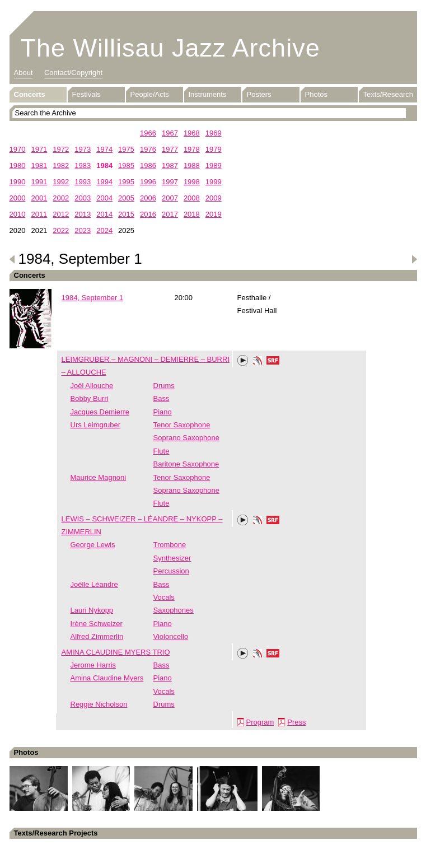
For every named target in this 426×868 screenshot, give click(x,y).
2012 (61, 214)
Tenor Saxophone (182, 425)
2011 (39, 214)
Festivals (86, 94)
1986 (148, 165)
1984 (104, 165)
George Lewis (93, 545)
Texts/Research (388, 94)
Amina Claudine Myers (107, 678)
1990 (18, 182)
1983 (83, 165)
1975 (126, 149)
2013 (83, 214)
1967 (170, 133)
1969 (214, 133)
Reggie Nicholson (99, 704)
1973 (83, 149)
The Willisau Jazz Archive (170, 48)
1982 (61, 165)
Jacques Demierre (100, 412)
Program (260, 722)
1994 (104, 182)
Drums (164, 386)
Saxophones (174, 610)
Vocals (164, 597)
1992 (61, 182)
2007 (170, 198)
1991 (39, 182)
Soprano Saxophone (187, 438)
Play (243, 361)
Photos (316, 94)
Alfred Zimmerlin (97, 636)
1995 (126, 182)
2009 (214, 198)
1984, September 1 (93, 298)
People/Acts (150, 94)
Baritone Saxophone (186, 464)
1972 (61, 149)
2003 (83, 198)
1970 (18, 149)
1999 (214, 182)
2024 (104, 230)
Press (296, 722)
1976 (148, 149)
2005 (126, 198)
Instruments (208, 94)
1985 (126, 165)
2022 (61, 230)
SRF (273, 362)
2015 (126, 214)
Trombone (170, 545)
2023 (83, 230)
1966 (148, 133)
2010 (18, 214)
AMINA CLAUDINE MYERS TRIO (116, 652)
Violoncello (171, 636)
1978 (192, 149)
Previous (12, 259)
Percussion (171, 571)
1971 (39, 149)
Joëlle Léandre (94, 584)
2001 (39, 198)
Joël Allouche (92, 386)
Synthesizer (172, 558)
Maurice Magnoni (99, 477)
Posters (259, 94)
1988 (192, 165)
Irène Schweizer (97, 624)
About (24, 73)
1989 (214, 165)
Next (414, 259)
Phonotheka (258, 362)
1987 (170, 165)
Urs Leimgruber (96, 425)
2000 (18, 198)
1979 (214, 149)
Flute (161, 451)
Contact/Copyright (73, 73)
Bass (161, 398)
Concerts (30, 94)
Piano (163, 412)
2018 (192, 214)
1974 (104, 149)
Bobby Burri (90, 398)
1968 (192, 133)
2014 (104, 214)
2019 (214, 214)
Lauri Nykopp (92, 610)
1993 (83, 182)
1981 (39, 165)
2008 (192, 198)
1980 (18, 165)
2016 (148, 214)
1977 (170, 149)
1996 (148, 182)
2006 (148, 198)
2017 (170, 214)
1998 (192, 182)
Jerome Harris (93, 665)
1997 (170, 182)
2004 (104, 198)
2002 (61, 198)
